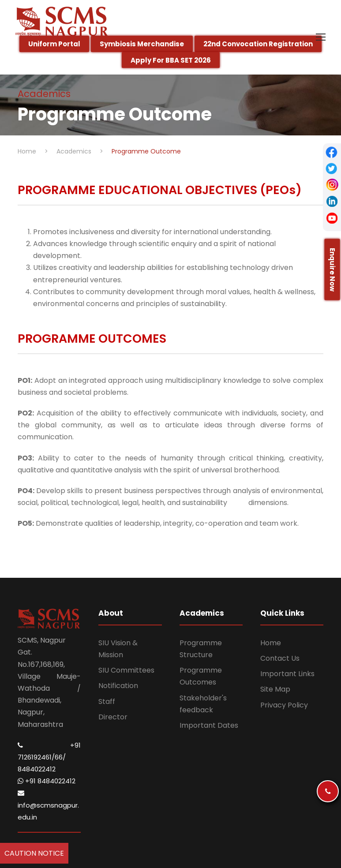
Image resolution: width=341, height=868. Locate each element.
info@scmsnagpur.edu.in (48, 805)
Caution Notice (34, 853)
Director (113, 717)
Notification (118, 686)
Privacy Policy (284, 705)
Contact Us (280, 658)
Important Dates (209, 725)
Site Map (275, 689)
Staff (107, 702)
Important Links (287, 674)
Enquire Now (332, 270)
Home (271, 643)
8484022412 (37, 769)
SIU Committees (126, 670)
